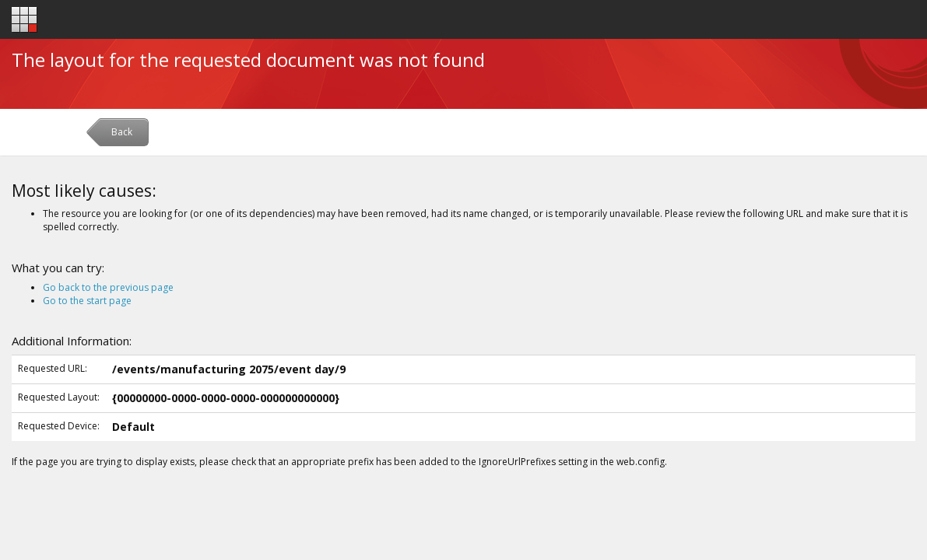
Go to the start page (87, 301)
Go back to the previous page (108, 287)
